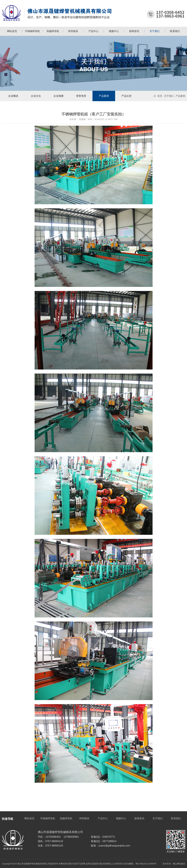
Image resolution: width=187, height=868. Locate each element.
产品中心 (93, 31)
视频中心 (114, 31)
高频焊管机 (53, 31)
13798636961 (71, 837)
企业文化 (36, 96)
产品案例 (104, 96)
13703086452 (53, 837)
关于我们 (155, 31)
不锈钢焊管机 (32, 31)
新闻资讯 (134, 31)
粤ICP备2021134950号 (146, 864)
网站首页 (12, 31)
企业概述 (13, 96)
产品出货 (126, 96)
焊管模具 (73, 31)
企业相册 (59, 96)
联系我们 (175, 31)
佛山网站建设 (179, 864)
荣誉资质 (81, 96)
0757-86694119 (54, 841)
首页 (158, 96)
